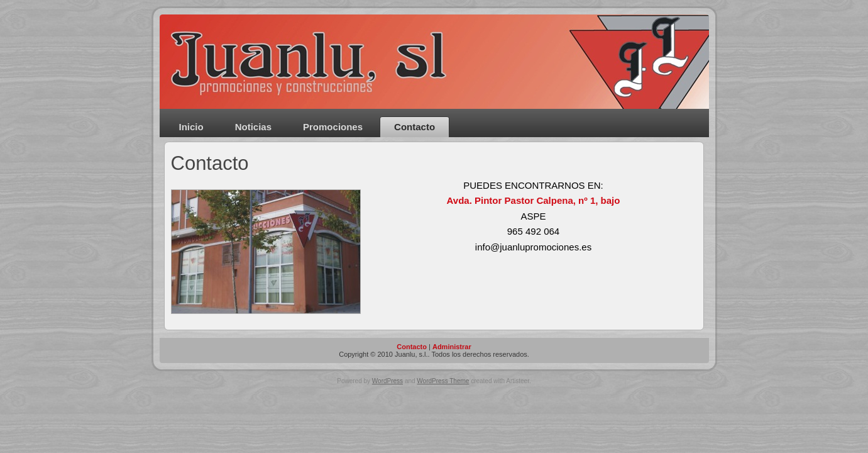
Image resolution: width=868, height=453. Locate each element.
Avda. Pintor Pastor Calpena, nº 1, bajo (534, 200)
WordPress (387, 381)
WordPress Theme (443, 381)
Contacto (210, 163)
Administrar (452, 347)
